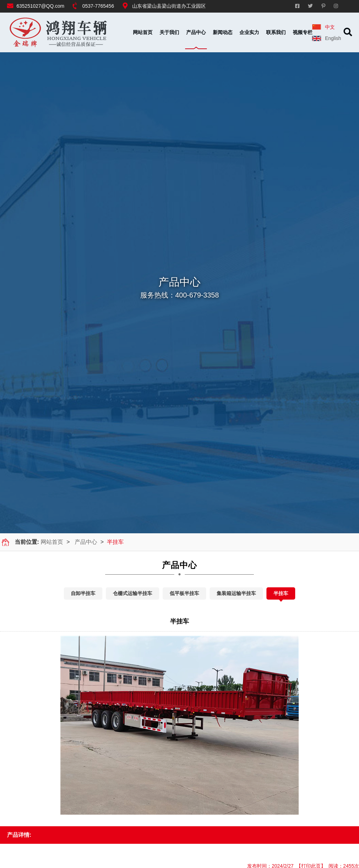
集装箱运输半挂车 (236, 593)
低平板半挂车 (184, 593)
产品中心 (86, 542)
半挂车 (281, 593)
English (332, 38)
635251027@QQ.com (40, 6)
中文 (328, 27)
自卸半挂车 (83, 593)
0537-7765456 (98, 6)
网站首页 (143, 32)
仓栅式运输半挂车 (133, 593)
